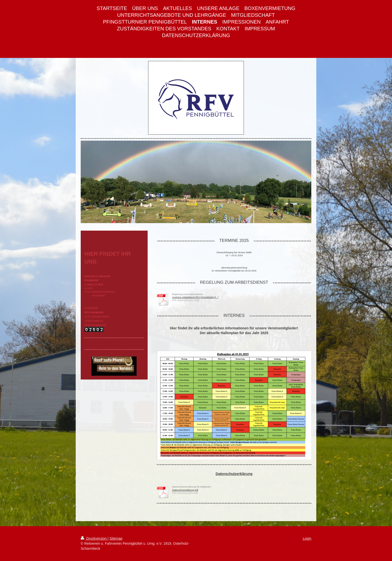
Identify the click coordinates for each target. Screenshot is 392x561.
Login (307, 538)
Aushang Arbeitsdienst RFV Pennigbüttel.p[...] (195, 297)
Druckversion (94, 538)
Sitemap (116, 538)
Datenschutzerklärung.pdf (185, 490)
